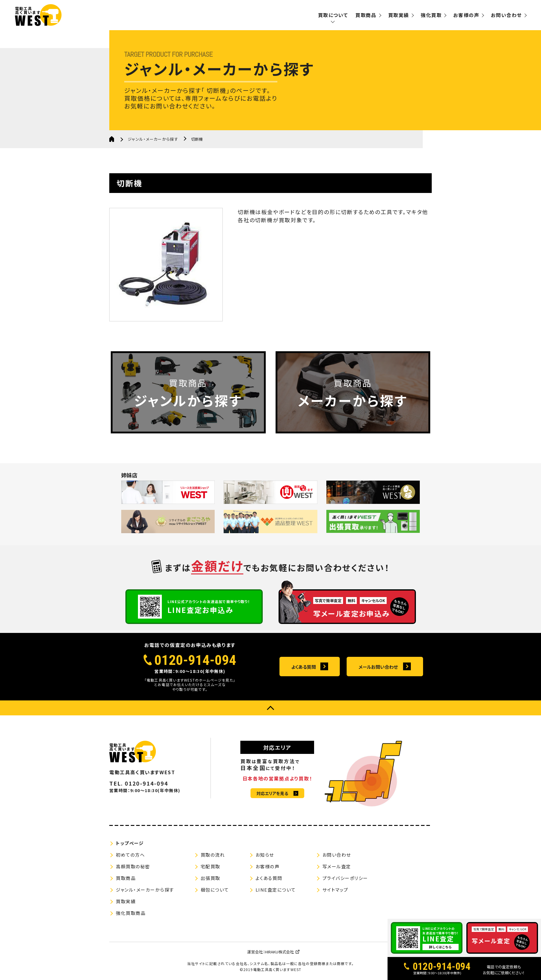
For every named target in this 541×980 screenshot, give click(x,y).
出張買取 (210, 878)
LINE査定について (276, 890)
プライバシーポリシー (345, 878)
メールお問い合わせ (378, 667)
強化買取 (431, 15)
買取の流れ (213, 855)
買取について (333, 15)
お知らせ (265, 855)
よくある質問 (303, 667)
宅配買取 (210, 866)
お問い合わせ (506, 15)
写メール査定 (337, 866)
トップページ (130, 843)
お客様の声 (466, 15)
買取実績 (399, 15)
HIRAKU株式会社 (279, 952)
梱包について (215, 890)
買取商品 (366, 15)
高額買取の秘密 (133, 866)
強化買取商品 (131, 913)
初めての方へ (130, 855)
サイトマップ (335, 890)
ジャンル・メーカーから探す (153, 139)
